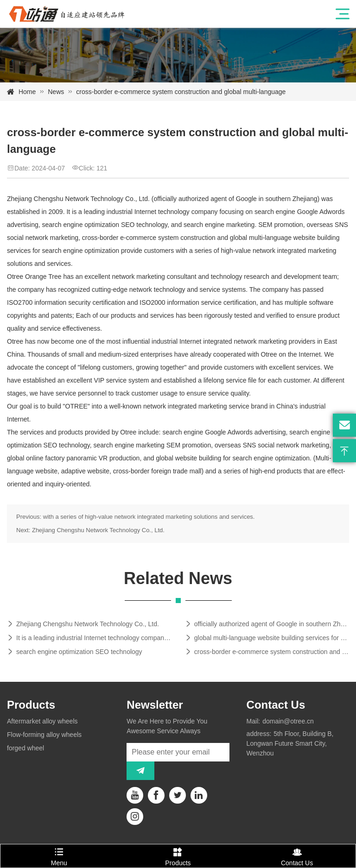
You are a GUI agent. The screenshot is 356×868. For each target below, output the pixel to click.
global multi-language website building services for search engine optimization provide (272, 638)
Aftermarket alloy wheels (42, 721)
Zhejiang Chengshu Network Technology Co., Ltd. (88, 624)
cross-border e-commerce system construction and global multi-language (272, 652)
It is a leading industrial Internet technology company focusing (94, 638)
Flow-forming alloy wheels (44, 735)
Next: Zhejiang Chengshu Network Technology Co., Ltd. (90, 530)
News (56, 92)
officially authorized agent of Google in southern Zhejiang (272, 624)
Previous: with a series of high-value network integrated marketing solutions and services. (135, 517)
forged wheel (25, 748)
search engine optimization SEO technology (79, 652)
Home (27, 92)
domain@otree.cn (288, 721)
